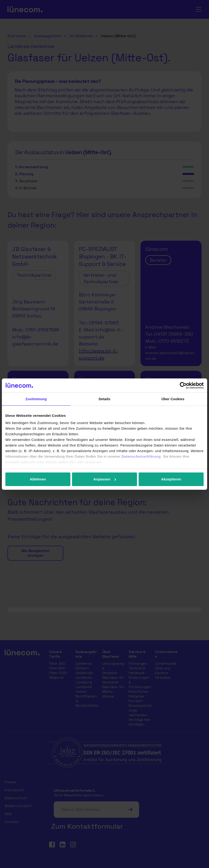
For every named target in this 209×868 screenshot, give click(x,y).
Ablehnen (38, 479)
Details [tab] (104, 399)
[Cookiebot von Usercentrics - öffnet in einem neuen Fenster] (183, 385)
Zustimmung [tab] (36, 399)
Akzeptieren (171, 479)
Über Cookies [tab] (173, 399)
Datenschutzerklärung (141, 456)
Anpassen (105, 479)
